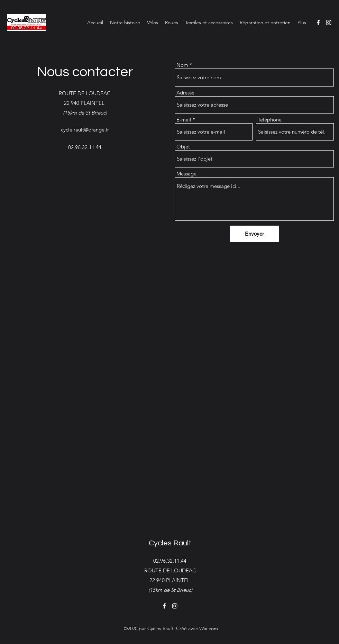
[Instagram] (329, 22)
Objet (183, 147)
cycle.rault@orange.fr (85, 130)
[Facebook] (318, 22)
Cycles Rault (170, 543)
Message (186, 174)
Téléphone (270, 120)
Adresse (185, 93)
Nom (182, 65)
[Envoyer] (254, 234)
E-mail (184, 120)
